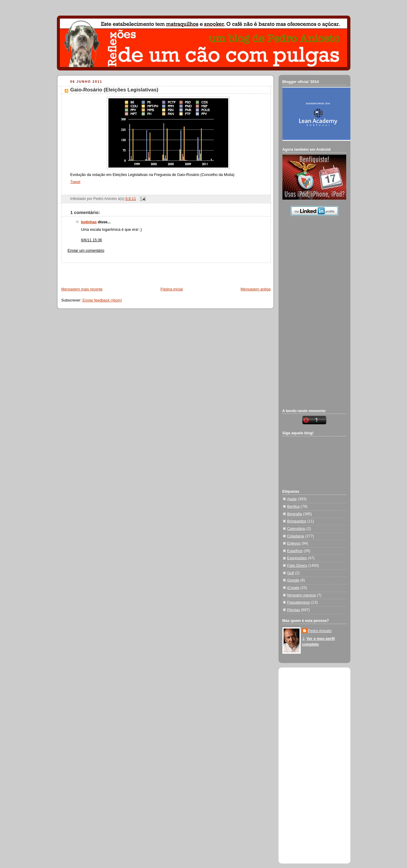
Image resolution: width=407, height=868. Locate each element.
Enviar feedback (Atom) (102, 300)
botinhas (89, 222)
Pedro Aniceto (320, 631)
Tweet (75, 182)
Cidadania (296, 536)
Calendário (296, 529)
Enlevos (294, 543)
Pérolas (294, 610)
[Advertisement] (128, 272)
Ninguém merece (302, 595)
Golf (291, 573)
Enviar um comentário (86, 251)
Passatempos (299, 602)
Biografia (295, 514)
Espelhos (295, 551)
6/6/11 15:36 (92, 240)
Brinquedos (297, 521)
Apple (292, 499)
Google (293, 580)
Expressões (297, 558)
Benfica (293, 507)
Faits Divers (297, 566)
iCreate (293, 588)
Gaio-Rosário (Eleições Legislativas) (114, 90)
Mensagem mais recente (82, 289)
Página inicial (172, 289)
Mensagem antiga (255, 289)
